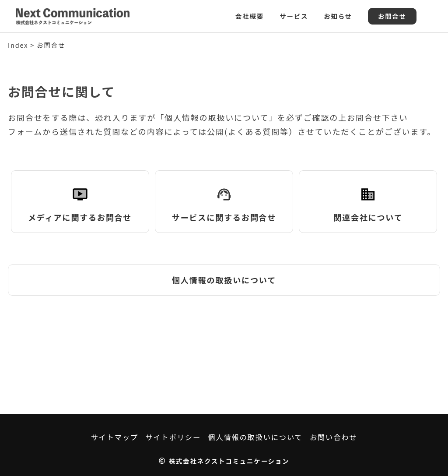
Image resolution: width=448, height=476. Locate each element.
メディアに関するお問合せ (80, 201)
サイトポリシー (173, 437)
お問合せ (392, 16)
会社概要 (250, 16)
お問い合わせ (333, 437)
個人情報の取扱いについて (224, 280)
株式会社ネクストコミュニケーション (229, 461)
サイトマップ (115, 437)
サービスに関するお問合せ (224, 201)
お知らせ (338, 16)
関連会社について (368, 201)
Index (18, 45)
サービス (294, 16)
